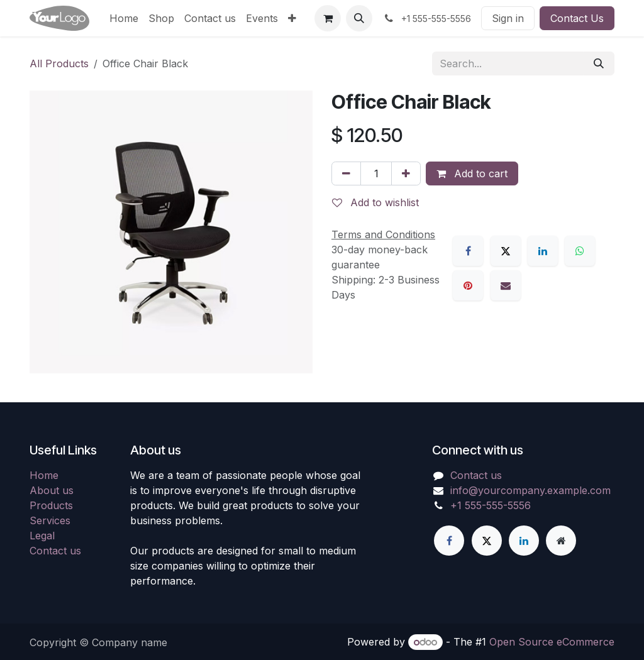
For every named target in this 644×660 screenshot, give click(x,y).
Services (50, 520)
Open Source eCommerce (552, 642)
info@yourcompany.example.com (530, 490)
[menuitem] (124, 18)
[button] (359, 18)
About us (52, 490)
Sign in (508, 18)
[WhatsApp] (580, 251)
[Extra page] (561, 541)
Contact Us (577, 18)
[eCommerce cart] (328, 18)
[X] (506, 251)
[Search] (599, 63)
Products (51, 505)
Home (44, 475)
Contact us (55, 551)
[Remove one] (346, 173)
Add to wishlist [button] (375, 202)
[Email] (506, 285)
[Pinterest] (468, 285)
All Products (59, 63)
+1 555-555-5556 (491, 505)
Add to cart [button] (472, 173)
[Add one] (406, 173)
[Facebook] (468, 251)
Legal (42, 536)
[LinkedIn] (543, 251)
